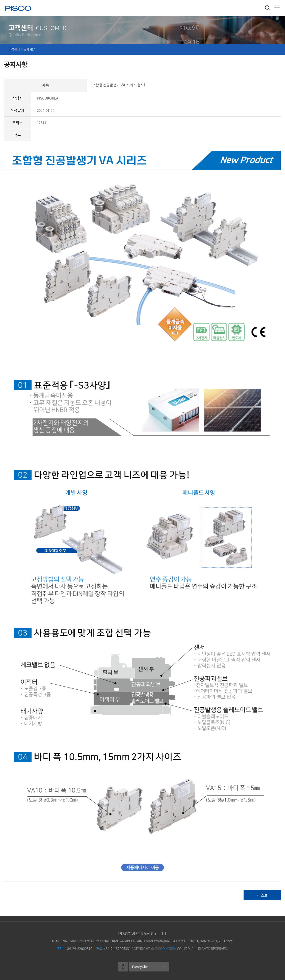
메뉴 (277, 8)
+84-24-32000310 (75, 949)
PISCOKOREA (48, 98)
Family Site (149, 967)
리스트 (262, 895)
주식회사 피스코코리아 (18, 9)
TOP (123, 966)
